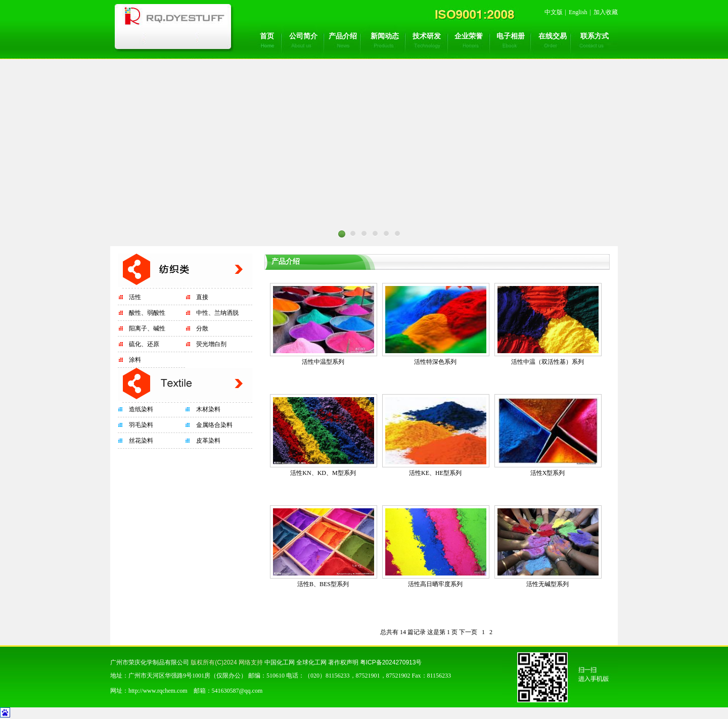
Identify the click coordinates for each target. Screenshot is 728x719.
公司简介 (303, 36)
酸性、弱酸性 (147, 313)
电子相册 (511, 36)
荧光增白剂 (211, 344)
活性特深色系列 (435, 362)
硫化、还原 (144, 344)
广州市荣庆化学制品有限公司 (150, 662)
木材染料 (208, 409)
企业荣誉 (469, 36)
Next (531, 249)
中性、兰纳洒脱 (217, 313)
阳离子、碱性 (147, 328)
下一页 (468, 632)
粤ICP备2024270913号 (391, 662)
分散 (202, 328)
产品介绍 (343, 36)
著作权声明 (343, 662)
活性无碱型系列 (548, 584)
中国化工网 (280, 662)
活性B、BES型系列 (323, 584)
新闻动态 (385, 36)
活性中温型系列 (323, 362)
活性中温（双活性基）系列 (548, 362)
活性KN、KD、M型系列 (323, 473)
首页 (267, 36)
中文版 (554, 12)
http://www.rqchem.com (158, 691)
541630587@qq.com (237, 691)
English (578, 12)
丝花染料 (141, 441)
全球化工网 (311, 662)
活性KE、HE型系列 (435, 473)
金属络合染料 (214, 425)
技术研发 (427, 36)
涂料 (135, 360)
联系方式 (595, 36)
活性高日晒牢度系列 (435, 584)
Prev (197, 249)
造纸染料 (141, 409)
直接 (202, 297)
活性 (135, 297)
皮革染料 (208, 441)
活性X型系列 (548, 473)
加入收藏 (606, 12)
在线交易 (553, 36)
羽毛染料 (141, 425)
